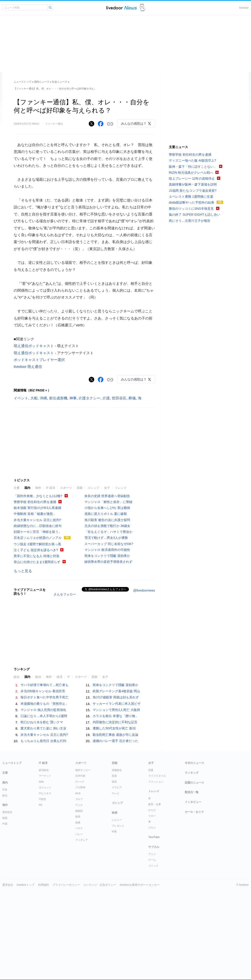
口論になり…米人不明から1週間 (44, 716)
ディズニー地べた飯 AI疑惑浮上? (192, 160)
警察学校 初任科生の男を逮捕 (35, 502)
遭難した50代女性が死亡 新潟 (114, 728)
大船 (34, 398)
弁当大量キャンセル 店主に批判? (37, 520)
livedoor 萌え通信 (28, 367)
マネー (152, 816)
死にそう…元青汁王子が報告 (190, 221)
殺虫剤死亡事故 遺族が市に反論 (115, 735)
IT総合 (42, 799)
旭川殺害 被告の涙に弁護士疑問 (107, 520)
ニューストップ (22, 82)
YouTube (154, 837)
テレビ (116, 793)
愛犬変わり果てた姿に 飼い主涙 (43, 728)
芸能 (80, 488)
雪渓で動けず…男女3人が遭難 (106, 538)
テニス (79, 805)
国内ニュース (42, 82)
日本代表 (80, 776)
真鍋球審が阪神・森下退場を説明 (193, 184)
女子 (107, 488)
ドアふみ (143, 8)
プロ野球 (80, 787)
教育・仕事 (155, 804)
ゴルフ (79, 799)
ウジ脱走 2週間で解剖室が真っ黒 (37, 544)
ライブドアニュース (122, 8)
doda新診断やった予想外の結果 (192, 202)
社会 (5, 789)
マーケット (45, 776)
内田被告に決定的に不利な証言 (115, 722)
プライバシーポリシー (66, 885)
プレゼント (118, 826)
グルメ (152, 828)
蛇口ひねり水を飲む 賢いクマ (42, 722)
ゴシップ (93, 488)
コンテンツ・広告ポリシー (100, 885)
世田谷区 (119, 398)
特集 (114, 831)
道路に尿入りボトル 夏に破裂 (106, 514)
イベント (21, 398)
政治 (38, 677)
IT (69, 677)
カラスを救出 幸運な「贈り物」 (115, 716)
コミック (153, 866)
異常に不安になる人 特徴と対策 (37, 556)
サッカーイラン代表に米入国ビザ (117, 704)
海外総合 (7, 812)
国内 (27, 488)
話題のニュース (194, 783)
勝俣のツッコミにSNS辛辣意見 (191, 209)
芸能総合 (117, 770)
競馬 (78, 817)
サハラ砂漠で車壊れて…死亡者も (44, 685)
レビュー (117, 820)
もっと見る (23, 571)
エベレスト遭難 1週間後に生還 (191, 197)
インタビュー (193, 802)
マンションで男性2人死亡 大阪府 (116, 710)
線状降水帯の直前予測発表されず (108, 562)
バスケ (79, 828)
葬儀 (132, 398)
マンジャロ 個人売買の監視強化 (43, 710)
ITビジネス (45, 793)
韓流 (114, 782)
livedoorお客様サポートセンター (140, 885)
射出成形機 (58, 398)
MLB (78, 793)
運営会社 (8, 885)
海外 (38, 488)
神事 (73, 398)
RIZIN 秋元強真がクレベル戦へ (191, 173)
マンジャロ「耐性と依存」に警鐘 (108, 502)
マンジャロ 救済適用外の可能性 (107, 550)
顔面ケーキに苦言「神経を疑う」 (38, 532)
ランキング (192, 773)
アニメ (152, 854)
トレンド (121, 488)
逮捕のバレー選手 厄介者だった (115, 741)
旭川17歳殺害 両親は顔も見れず (116, 697)
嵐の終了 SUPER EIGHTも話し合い (195, 215)
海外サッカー (83, 770)
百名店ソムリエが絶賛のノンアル (38, 538)
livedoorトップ (26, 885)
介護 (106, 398)
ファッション (156, 782)
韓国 (5, 818)
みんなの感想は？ (134, 123)
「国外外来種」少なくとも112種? (38, 496)
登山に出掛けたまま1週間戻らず (37, 562)
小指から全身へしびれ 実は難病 (107, 508)
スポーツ (66, 488)
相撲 (78, 823)
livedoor (244, 8)
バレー (79, 834)
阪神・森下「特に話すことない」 (193, 167)
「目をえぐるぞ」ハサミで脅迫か (108, 532)
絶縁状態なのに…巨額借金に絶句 (38, 526)
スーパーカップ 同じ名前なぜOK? (109, 544)
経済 (60, 677)
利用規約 (44, 885)
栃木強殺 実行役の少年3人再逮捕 (37, 508)
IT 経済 (51, 488)
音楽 (114, 776)
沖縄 (43, 398)
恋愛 (151, 770)
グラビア (117, 787)
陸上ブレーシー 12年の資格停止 (192, 178)
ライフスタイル (157, 776)
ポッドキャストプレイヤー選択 (39, 360)
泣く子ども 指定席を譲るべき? (36, 550)
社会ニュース (60, 82)
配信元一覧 (192, 792)
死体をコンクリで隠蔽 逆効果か (107, 556)
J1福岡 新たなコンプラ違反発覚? (193, 191)
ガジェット (45, 787)
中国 (5, 824)
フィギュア (82, 840)
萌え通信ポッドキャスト (34, 346)
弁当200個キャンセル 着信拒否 (43, 691)
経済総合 (44, 770)
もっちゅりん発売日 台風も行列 (43, 741)
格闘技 (79, 811)
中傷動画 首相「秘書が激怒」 (35, 514)
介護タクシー (89, 398)
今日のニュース (194, 763)
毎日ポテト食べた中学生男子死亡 (44, 697)
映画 (115, 813)
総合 (17, 677)
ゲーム (152, 860)
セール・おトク (194, 812)
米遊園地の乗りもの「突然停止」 (44, 704)
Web (41, 782)
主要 (17, 488)
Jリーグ (80, 782)
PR (41, 805)
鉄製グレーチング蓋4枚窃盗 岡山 (116, 691)
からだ (152, 810)
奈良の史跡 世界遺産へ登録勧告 (107, 496)
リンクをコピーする (110, 124)
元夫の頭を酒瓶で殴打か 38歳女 (107, 526)
